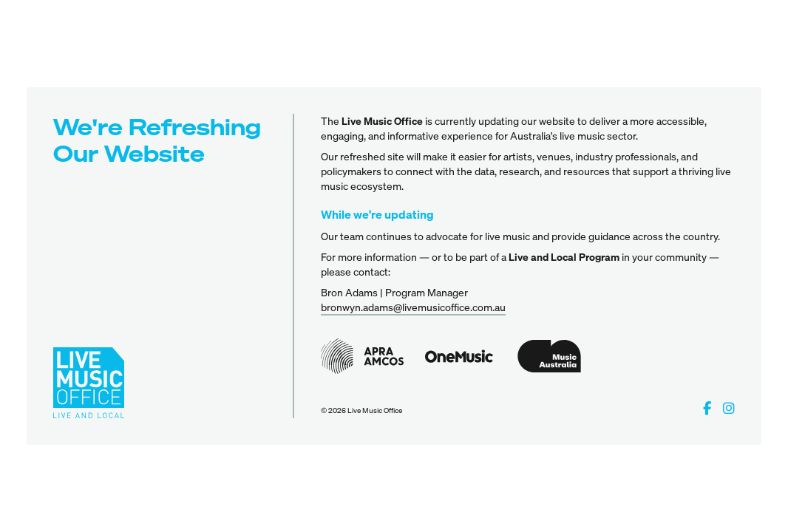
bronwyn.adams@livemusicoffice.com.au (413, 307)
